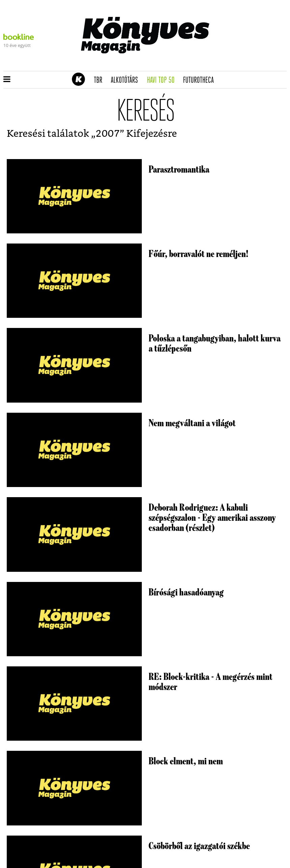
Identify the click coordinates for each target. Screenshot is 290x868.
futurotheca (201, 80)
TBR (100, 80)
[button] (7, 80)
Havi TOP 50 (163, 80)
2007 (108, 134)
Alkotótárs (127, 80)
